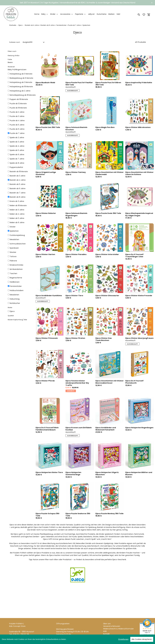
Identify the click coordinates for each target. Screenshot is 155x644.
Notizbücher (15, 303)
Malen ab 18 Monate (18, 205)
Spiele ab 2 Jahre (17, 138)
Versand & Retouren (112, 621)
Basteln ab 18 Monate (19, 171)
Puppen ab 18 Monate (19, 99)
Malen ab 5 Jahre (17, 218)
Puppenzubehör (16, 167)
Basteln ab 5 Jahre (18, 184)
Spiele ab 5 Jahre (17, 150)
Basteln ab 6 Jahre (18, 188)
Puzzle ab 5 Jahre (17, 125)
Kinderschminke (17, 265)
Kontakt (106, 628)
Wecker (13, 252)
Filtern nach (12, 51)
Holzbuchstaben (17, 290)
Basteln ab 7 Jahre (18, 193)
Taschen (14, 273)
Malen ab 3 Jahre (17, 210)
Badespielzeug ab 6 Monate (21, 78)
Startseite (13, 25)
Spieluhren (14, 231)
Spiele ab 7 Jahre (17, 159)
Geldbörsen (15, 282)
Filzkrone (13, 261)
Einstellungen (123, 639)
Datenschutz (109, 633)
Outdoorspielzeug (17, 235)
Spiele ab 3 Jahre (17, 142)
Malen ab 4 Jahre (17, 214)
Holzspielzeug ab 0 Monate (21, 74)
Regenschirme (16, 278)
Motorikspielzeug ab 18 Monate (23, 95)
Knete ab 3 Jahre (17, 201)
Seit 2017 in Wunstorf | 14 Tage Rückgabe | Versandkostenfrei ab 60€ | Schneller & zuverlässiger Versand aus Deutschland (77, 3)
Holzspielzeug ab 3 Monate (21, 82)
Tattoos (13, 256)
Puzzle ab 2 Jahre (17, 112)
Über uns (107, 618)
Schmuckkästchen (18, 244)
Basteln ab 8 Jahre (18, 197)
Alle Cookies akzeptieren (142, 639)
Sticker (13, 227)
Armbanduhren (16, 269)
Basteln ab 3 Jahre (18, 176)
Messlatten (14, 239)
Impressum (108, 631)
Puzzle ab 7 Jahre (17, 133)
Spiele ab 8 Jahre (17, 163)
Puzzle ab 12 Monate (18, 104)
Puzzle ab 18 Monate (18, 108)
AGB (105, 626)
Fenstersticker (16, 286)
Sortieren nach (15, 42)
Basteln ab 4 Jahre (18, 180)
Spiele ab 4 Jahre (17, 146)
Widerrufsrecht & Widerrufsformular (118, 623)
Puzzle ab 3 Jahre (17, 116)
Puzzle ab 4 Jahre (17, 121)
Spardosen (14, 248)
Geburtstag (15, 299)
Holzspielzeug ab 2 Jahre (20, 91)
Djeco (20, 25)
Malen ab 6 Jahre (17, 222)
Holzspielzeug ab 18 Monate (21, 87)
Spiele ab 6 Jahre (17, 155)
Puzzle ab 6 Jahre (17, 129)
